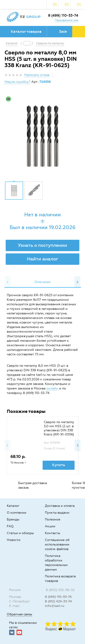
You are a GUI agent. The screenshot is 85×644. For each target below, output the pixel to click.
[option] (42, 136)
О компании (17, 513)
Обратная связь (19, 614)
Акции (50, 526)
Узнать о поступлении (42, 245)
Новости (14, 540)
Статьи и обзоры (20, 533)
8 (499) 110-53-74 (63, 15)
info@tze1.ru (55, 606)
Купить (59, 465)
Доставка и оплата (60, 506)
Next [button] (77, 282)
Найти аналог (43, 259)
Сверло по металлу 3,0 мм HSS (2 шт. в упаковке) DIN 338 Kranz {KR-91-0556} (59, 428)
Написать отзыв (37, 75)
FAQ (10, 526)
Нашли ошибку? (17, 82)
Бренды (13, 519)
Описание (42, 282)
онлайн (52, 388)
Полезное (53, 519)
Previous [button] (8, 282)
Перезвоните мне (67, 20)
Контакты (52, 533)
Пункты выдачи (57, 513)
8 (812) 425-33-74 (58, 601)
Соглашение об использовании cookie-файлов (57, 544)
